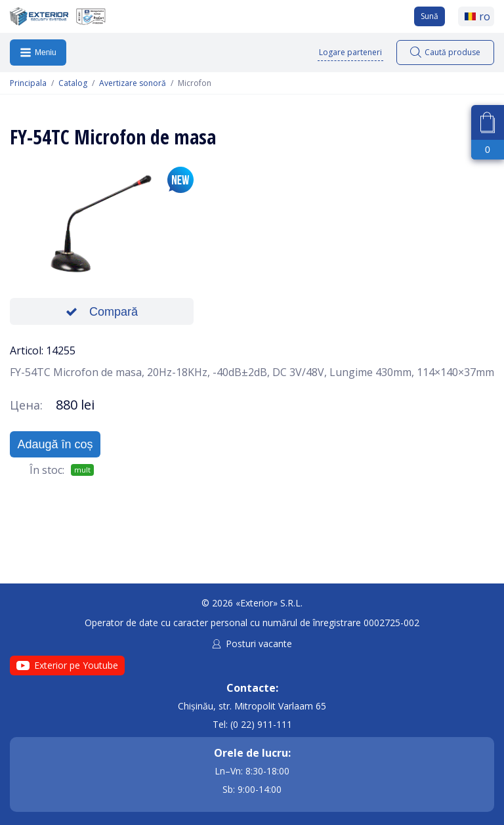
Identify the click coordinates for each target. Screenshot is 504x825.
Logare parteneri (350, 52)
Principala (28, 83)
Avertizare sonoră (133, 83)
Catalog (73, 83)
